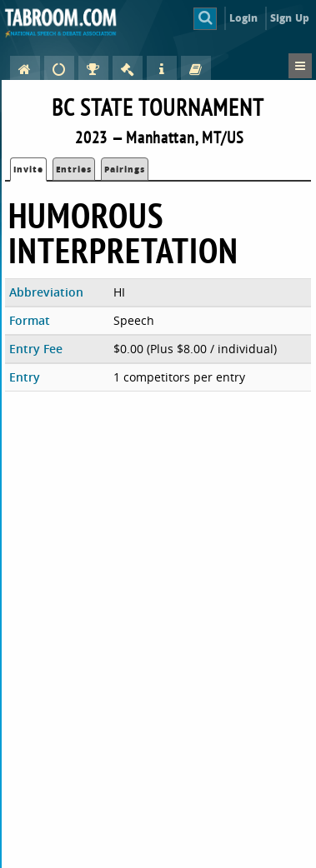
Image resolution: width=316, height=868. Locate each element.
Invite (28, 169)
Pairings (125, 169)
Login (244, 18)
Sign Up (290, 18)
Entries (74, 169)
